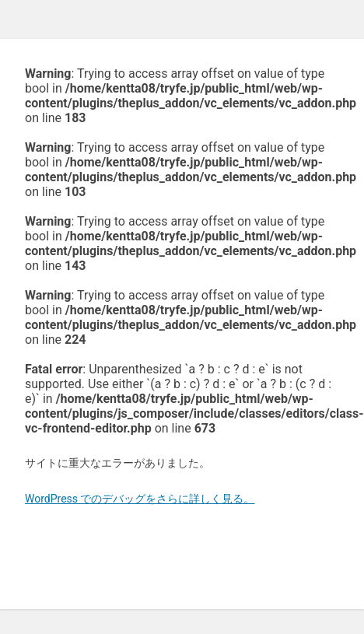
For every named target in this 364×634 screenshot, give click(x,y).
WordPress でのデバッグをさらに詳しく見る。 (140, 499)
